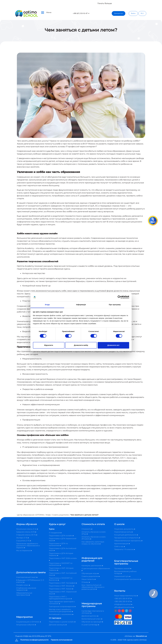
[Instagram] (119, 611)
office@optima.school (124, 607)
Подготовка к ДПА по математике (58, 544)
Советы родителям (61, 515)
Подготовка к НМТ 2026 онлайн (63, 559)
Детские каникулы (58, 625)
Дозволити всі (113, 345)
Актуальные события (26, 625)
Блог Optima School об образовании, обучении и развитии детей (93, 587)
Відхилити (49, 345)
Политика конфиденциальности (34, 640)
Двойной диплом (90, 616)
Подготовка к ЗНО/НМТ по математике (61, 564)
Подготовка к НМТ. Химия (61, 589)
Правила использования (62, 640)
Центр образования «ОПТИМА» (31, 515)
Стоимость (87, 529)
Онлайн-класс (23, 585)
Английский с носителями (61, 614)
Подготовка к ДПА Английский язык (63, 549)
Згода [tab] (47, 305)
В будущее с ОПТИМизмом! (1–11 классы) (30, 581)
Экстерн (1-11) (22, 538)
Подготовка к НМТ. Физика (61, 586)
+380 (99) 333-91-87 (123, 601)
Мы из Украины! (24, 550)
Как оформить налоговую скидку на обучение (93, 543)
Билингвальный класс (92, 619)
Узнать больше (105, 3)
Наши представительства (126, 596)
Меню (46, 13)
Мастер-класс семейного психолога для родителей (61, 610)
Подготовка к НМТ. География (63, 583)
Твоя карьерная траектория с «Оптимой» (62, 603)
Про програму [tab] (115, 305)
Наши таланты (88, 579)
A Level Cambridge (90, 625)
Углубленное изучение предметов (26, 589)
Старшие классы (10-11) (27, 535)
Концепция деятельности (126, 535)
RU (142, 13)
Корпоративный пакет (27, 577)
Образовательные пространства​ (24, 594)
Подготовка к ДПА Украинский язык (63, 539)
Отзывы (86, 582)
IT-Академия (55, 533)
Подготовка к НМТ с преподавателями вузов (60, 598)
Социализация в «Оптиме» (28, 622)
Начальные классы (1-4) (27, 529)
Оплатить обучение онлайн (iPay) (94, 533)
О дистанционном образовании (96, 569)
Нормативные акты (123, 532)
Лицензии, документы (125, 529)
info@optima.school (123, 604)
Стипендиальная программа (127, 579)
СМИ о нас (119, 546)
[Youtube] (123, 611)
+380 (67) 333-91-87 (123, 599)
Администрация (122, 544)
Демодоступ (119, 13)
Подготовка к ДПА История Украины (61, 554)
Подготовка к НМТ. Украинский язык (63, 593)
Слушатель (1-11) (24, 541)
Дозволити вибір (81, 345)
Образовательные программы (128, 541)
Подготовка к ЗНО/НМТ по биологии (61, 579)
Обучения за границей (92, 622)
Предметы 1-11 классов (124, 549)
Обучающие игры (90, 573)
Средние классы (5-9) (26, 532)
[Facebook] (116, 611)
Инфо (48, 515)
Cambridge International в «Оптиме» (93, 612)
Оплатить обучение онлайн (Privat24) (94, 538)
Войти (133, 13)
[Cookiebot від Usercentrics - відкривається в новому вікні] (119, 297)
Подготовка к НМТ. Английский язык (63, 574)
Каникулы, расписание (92, 566)
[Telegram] (127, 611)
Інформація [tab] (81, 305)
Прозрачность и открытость (127, 538)
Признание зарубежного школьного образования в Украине (28, 546)
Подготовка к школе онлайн (62, 622)
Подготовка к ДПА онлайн (61, 536)
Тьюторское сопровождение (62, 606)
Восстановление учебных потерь (125, 572)
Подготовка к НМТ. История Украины (61, 569)
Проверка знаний (123, 568)
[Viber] (130, 611)
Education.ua (141, 636)
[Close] (159, 2)
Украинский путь (122, 576)
